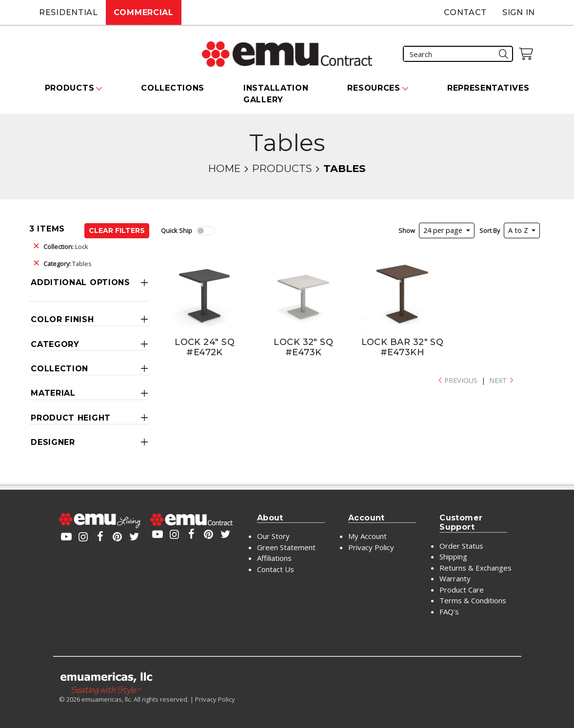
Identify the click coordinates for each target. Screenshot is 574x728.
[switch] (205, 231)
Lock (66, 247)
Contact (465, 12)
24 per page (444, 230)
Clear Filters (117, 230)
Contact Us (276, 569)
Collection (59, 369)
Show (407, 230)
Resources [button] (374, 88)
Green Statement (286, 547)
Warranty (455, 578)
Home (224, 168)
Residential (69, 12)
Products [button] (70, 88)
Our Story (273, 536)
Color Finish (62, 319)
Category (55, 344)
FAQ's (449, 612)
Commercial (144, 12)
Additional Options (80, 282)
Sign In (519, 12)
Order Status (461, 546)
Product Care (462, 590)
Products (282, 168)
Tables (68, 264)
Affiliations (274, 558)
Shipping (453, 556)
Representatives (488, 88)
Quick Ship (177, 230)
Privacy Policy (371, 547)
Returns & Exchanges (475, 568)
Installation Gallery (276, 94)
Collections (173, 88)
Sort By (490, 230)
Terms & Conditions (473, 600)
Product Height (71, 418)
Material (53, 393)
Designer (53, 442)
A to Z (519, 230)
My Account (367, 536)
